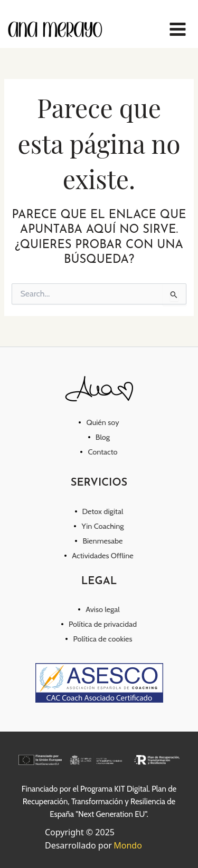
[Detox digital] (99, 511)
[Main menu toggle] (178, 29)
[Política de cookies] (99, 639)
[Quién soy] (99, 422)
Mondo (128, 845)
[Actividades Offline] (99, 556)
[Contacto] (99, 452)
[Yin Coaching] (99, 526)
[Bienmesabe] (99, 541)
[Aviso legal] (99, 609)
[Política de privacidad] (99, 624)
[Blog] (99, 437)
